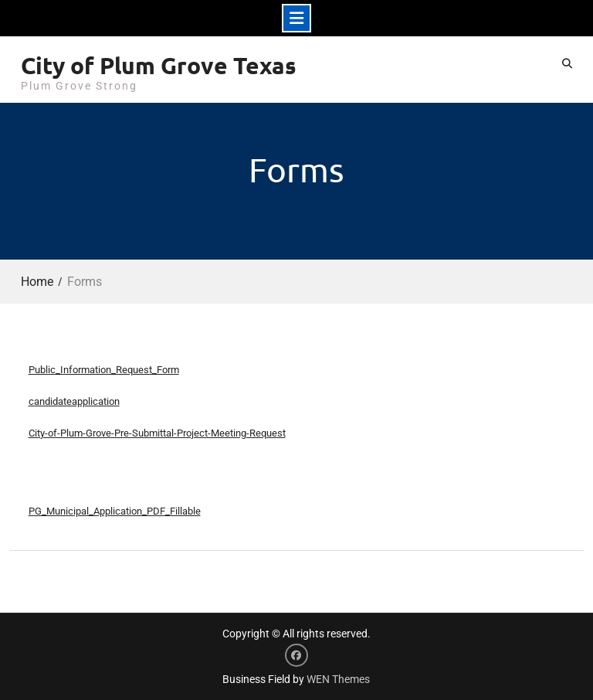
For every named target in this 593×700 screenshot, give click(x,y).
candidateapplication (74, 401)
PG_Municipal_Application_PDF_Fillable (115, 511)
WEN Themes (338, 679)
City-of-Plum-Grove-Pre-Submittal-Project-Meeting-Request (157, 433)
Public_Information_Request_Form (104, 370)
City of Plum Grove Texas (159, 65)
